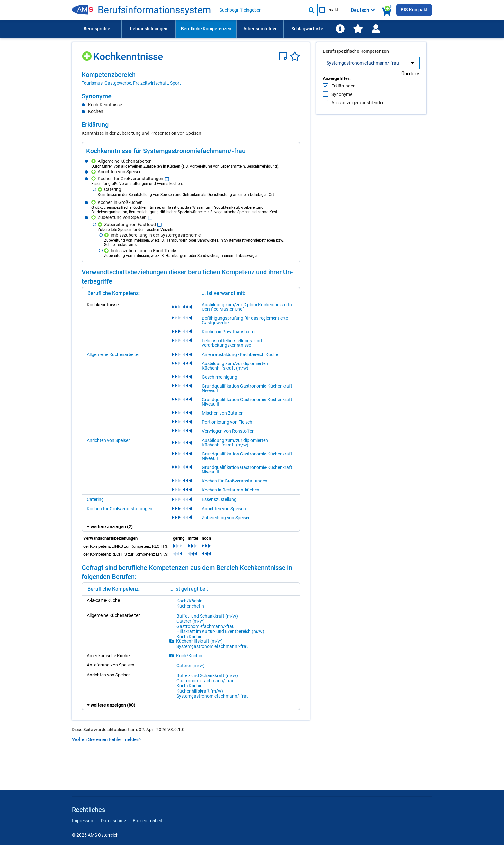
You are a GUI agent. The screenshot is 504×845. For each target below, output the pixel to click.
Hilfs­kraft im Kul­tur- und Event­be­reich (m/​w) (220, 631)
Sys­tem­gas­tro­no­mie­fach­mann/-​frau (213, 646)
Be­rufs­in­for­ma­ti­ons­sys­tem (154, 10)
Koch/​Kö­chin (189, 601)
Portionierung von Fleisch (227, 422)
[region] (191, 78)
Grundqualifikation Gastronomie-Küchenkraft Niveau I (247, 388)
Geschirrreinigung (220, 377)
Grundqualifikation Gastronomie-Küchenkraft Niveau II (247, 402)
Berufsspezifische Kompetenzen (356, 65)
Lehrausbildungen (149, 29)
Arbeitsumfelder (260, 29)
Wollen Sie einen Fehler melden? (107, 739)
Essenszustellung (219, 499)
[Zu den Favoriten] (358, 29)
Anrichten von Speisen (109, 440)
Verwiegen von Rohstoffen (228, 431)
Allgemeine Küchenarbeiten (114, 354)
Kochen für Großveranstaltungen (235, 481)
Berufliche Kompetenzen (206, 29)
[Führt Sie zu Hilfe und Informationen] (340, 29)
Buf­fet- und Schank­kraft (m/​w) (207, 616)
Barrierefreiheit (148, 821)
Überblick (411, 87)
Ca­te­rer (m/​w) (191, 621)
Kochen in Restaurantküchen (231, 490)
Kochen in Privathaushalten (229, 332)
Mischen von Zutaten (223, 413)
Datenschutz (114, 821)
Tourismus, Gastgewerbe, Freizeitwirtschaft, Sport (131, 83)
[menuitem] (97, 29)
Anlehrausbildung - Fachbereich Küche (240, 354)
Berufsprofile (97, 29)
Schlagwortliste (307, 29)
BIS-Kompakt (414, 10)
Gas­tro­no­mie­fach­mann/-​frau (206, 626)
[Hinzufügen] (88, 54)
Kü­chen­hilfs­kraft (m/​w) (199, 641)
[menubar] (252, 29)
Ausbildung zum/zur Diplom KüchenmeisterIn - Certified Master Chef (248, 307)
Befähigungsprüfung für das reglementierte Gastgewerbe (245, 320)
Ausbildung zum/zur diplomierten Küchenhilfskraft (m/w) (235, 366)
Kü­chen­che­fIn (190, 606)
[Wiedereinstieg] (376, 29)
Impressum (83, 821)
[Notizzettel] (284, 56)
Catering (95, 499)
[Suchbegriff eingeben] (261, 10)
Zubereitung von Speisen (226, 518)
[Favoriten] (295, 56)
